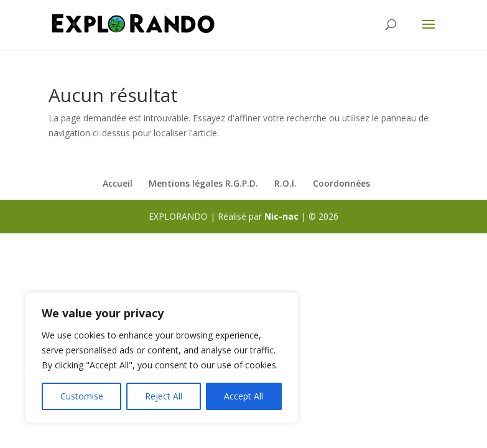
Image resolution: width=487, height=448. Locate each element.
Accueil (118, 183)
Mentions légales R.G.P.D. (203, 183)
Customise (82, 396)
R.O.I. (285, 183)
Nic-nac (281, 216)
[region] (162, 358)
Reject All (164, 396)
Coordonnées (341, 183)
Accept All (243, 396)
